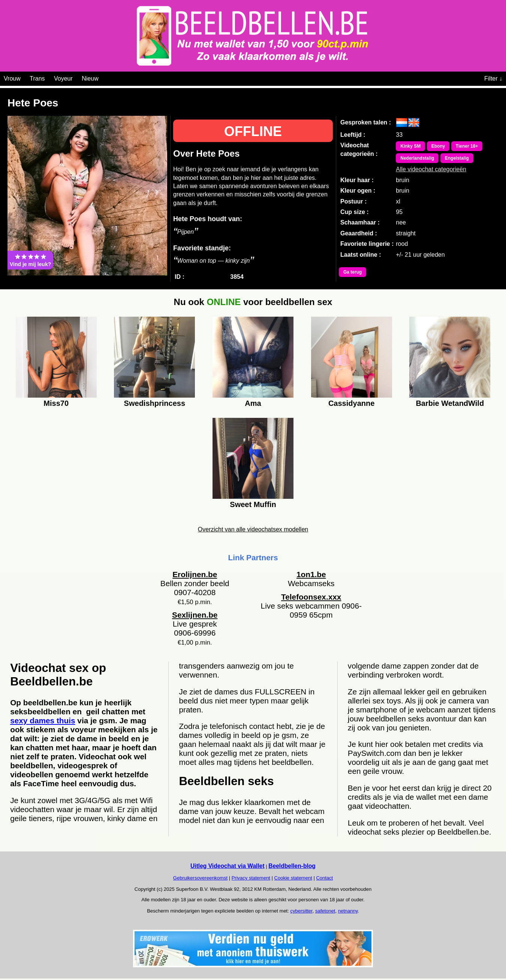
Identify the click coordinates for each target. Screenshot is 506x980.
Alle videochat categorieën (431, 169)
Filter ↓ (493, 79)
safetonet (325, 911)
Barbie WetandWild (450, 403)
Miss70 (56, 403)
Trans (37, 79)
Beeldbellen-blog (292, 866)
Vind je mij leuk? (30, 260)
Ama (253, 403)
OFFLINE (253, 131)
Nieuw (90, 79)
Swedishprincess (155, 403)
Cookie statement (293, 878)
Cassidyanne (351, 403)
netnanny (348, 911)
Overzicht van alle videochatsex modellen (253, 529)
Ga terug (353, 272)
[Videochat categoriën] (104, 77)
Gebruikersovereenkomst (200, 878)
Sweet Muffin (253, 504)
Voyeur (63, 79)
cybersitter (301, 911)
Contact (324, 878)
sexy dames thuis (43, 720)
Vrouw (12, 79)
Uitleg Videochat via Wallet (228, 866)
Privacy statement (251, 878)
